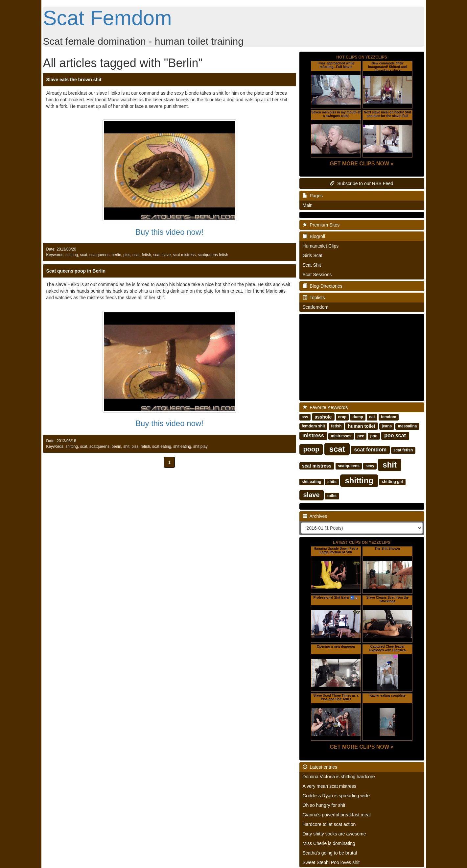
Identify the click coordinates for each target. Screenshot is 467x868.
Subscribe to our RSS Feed (362, 183)
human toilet (362, 426)
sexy (370, 466)
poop (311, 449)
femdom (389, 417)
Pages (313, 196)
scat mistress (184, 255)
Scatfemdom (316, 307)
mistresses (341, 436)
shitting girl (393, 482)
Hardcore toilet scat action (329, 824)
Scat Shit (312, 265)
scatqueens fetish (213, 255)
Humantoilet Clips (321, 246)
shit (126, 446)
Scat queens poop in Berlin (76, 271)
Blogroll (314, 236)
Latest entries (320, 767)
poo (374, 436)
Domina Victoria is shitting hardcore (339, 777)
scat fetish (403, 450)
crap (342, 417)
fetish (146, 255)
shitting (72, 255)
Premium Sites (321, 225)
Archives (315, 516)
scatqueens (99, 255)
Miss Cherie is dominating (329, 843)
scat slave (162, 255)
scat (84, 255)
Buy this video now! (169, 232)
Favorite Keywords (325, 407)
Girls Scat (313, 255)
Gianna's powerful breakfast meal (337, 815)
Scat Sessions (317, 275)
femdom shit (313, 426)
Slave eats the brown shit (74, 80)
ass (305, 417)
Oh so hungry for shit (324, 805)
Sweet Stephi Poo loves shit (331, 862)
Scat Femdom (107, 18)
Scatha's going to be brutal (330, 853)
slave (312, 495)
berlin (116, 255)
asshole (323, 417)
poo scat (395, 435)
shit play (200, 446)
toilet (332, 496)
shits (332, 482)
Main (308, 205)
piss (127, 255)
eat (372, 417)
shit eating (182, 446)
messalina (407, 426)
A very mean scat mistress (329, 786)
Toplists (314, 298)
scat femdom (371, 450)
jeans (387, 426)
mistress (313, 435)
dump (358, 417)
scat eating (162, 446)
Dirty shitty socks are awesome (334, 834)
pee (361, 436)
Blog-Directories (323, 286)
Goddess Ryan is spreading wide (336, 796)
